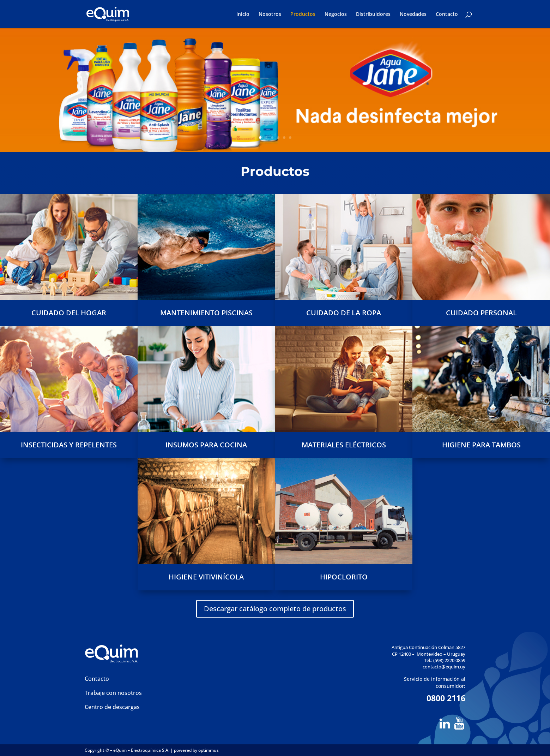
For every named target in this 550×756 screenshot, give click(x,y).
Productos (303, 14)
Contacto (447, 14)
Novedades (413, 14)
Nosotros (270, 14)
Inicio (243, 14)
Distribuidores (373, 14)
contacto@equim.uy (444, 667)
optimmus (208, 750)
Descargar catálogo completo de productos (275, 609)
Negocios (336, 14)
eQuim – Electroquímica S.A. (142, 750)
